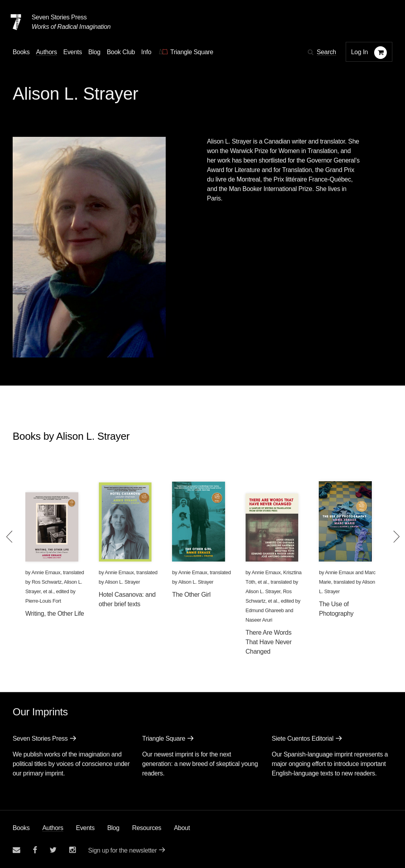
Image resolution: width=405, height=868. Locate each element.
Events (85, 828)
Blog (113, 828)
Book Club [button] (121, 52)
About (182, 828)
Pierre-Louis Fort (43, 601)
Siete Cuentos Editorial (303, 738)
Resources (147, 828)
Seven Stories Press (59, 17)
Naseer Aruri (259, 620)
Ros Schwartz (46, 582)
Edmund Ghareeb (265, 610)
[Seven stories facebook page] (35, 850)
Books (21, 828)
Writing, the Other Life (55, 614)
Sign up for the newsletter (123, 850)
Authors (53, 828)
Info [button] (146, 52)
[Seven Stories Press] (16, 22)
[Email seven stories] (16, 850)
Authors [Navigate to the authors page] (46, 52)
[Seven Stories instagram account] (72, 850)
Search (326, 52)
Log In (360, 52)
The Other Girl (191, 595)
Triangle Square (164, 738)
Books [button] (21, 52)
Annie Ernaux (46, 572)
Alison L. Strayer (122, 582)
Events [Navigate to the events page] (73, 52)
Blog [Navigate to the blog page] (94, 52)
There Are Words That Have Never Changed (269, 642)
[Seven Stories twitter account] (53, 850)
